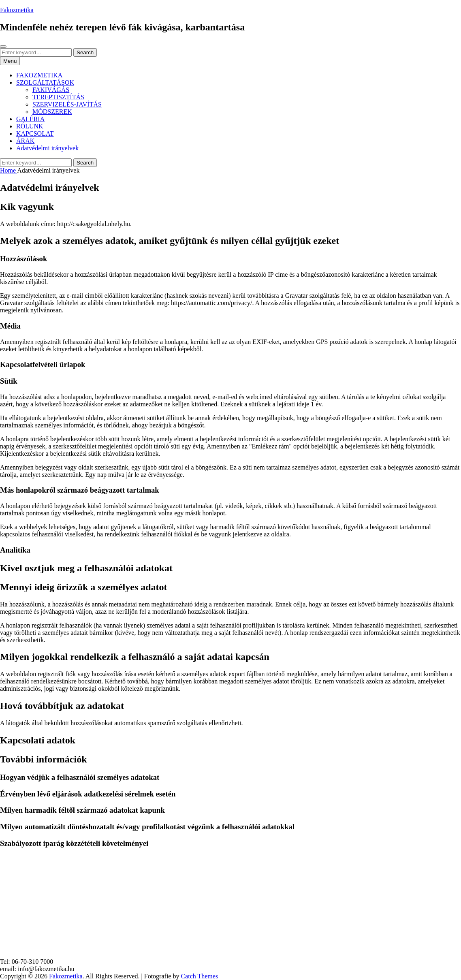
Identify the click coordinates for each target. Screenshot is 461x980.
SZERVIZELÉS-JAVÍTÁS (67, 104)
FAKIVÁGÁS (51, 90)
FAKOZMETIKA (39, 75)
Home (9, 170)
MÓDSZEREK (52, 112)
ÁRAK (25, 141)
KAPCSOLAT (35, 133)
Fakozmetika (17, 10)
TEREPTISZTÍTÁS (58, 97)
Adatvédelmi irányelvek (47, 148)
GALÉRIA (30, 119)
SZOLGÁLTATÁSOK (45, 82)
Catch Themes (199, 976)
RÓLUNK (30, 126)
